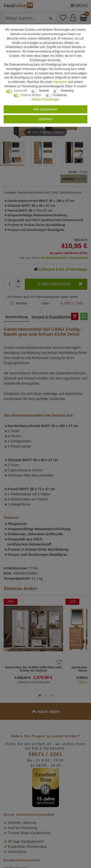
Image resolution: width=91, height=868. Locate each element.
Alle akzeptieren (46, 109)
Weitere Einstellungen (45, 99)
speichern (45, 119)
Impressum (60, 82)
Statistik (44, 91)
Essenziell (21, 91)
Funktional (60, 95)
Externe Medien (31, 95)
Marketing (67, 91)
